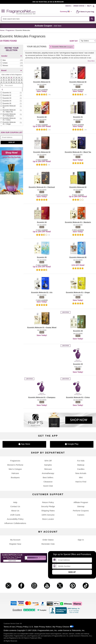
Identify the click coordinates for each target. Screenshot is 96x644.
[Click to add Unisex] (12, 63)
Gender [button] (12, 56)
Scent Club (48, 486)
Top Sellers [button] (85, 41)
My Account (15, 540)
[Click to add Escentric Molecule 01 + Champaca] (11, 115)
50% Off (48, 461)
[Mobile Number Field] (74, 566)
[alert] (66, 12)
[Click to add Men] (12, 60)
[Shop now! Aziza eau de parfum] (12, 172)
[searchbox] (45, 19)
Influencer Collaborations (15, 523)
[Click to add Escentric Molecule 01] (11, 107)
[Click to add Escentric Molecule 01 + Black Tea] (11, 111)
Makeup (81, 465)
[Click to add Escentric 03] (11, 98)
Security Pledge (48, 506)
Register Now (15, 544)
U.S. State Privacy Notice (40, 627)
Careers (81, 515)
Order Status (79, 6)
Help (89, 6)
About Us (15, 511)
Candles (81, 469)
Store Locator (48, 519)
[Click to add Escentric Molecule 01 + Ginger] (11, 123)
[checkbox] (12, 60)
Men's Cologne (15, 469)
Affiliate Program (81, 502)
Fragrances (10, 30)
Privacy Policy (22, 627)
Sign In (68, 6)
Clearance (48, 482)
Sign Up (11, 142)
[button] (4, 11)
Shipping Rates (48, 511)
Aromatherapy (48, 473)
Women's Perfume (15, 465)
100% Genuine (48, 515)
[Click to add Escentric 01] (11, 93)
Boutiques (15, 477)
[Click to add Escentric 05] (11, 104)
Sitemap (81, 506)
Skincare (48, 469)
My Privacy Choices (61, 627)
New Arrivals (81, 473)
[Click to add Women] (12, 66)
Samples (48, 465)
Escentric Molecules (61, 47)
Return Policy (48, 502)
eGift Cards (15, 515)
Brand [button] (12, 70)
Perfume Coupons (81, 511)
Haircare (15, 473)
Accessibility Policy (15, 519)
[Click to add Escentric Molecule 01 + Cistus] (11, 119)
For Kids (81, 461)
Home (2, 30)
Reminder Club (48, 544)
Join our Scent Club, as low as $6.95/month (48, 2)
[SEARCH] (92, 19)
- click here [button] (48, 26)
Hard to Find (81, 482)
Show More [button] (91, 61)
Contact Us (15, 506)
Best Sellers (48, 477)
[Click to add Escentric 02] (11, 95)
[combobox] (48, 19)
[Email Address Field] (12, 137)
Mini (81, 477)
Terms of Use (9, 627)
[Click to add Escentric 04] (11, 101)
